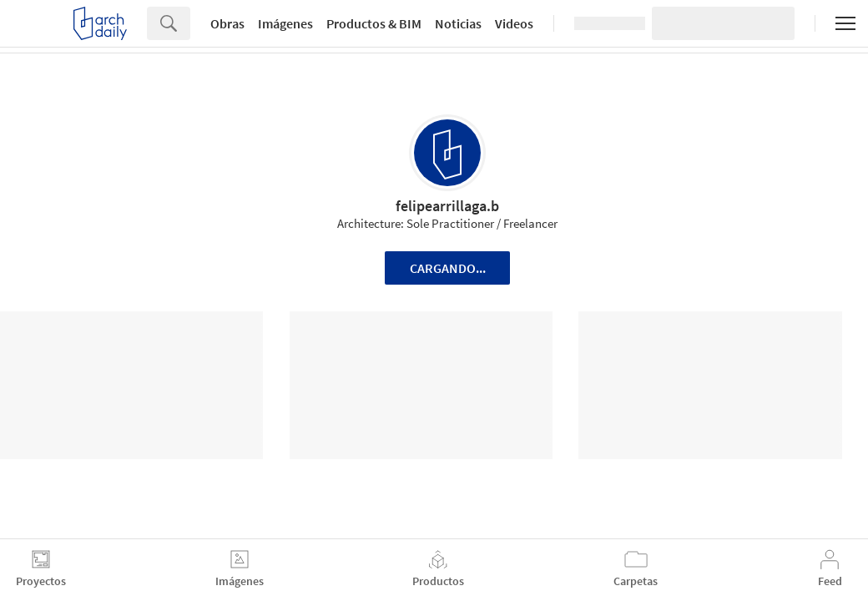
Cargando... (448, 268)
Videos (514, 23)
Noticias (458, 23)
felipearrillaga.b (447, 206)
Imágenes (285, 23)
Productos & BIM (374, 23)
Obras (227, 23)
